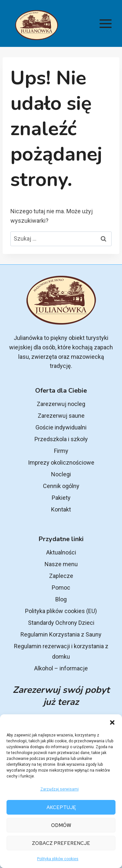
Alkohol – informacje (61, 668)
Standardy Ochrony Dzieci (61, 623)
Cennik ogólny (61, 486)
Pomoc (61, 588)
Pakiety (61, 498)
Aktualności (61, 552)
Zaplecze (61, 576)
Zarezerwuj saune (61, 416)
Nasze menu (61, 564)
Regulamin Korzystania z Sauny (61, 634)
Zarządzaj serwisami (60, 789)
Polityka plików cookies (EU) (61, 611)
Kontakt (61, 509)
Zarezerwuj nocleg (61, 404)
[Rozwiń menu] (105, 23)
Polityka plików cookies (58, 859)
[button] (112, 722)
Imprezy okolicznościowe (61, 462)
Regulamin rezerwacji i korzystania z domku (61, 651)
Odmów (61, 825)
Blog (61, 599)
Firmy (61, 451)
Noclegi (61, 474)
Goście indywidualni (61, 427)
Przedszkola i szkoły (61, 439)
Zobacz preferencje (61, 843)
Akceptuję (61, 807)
